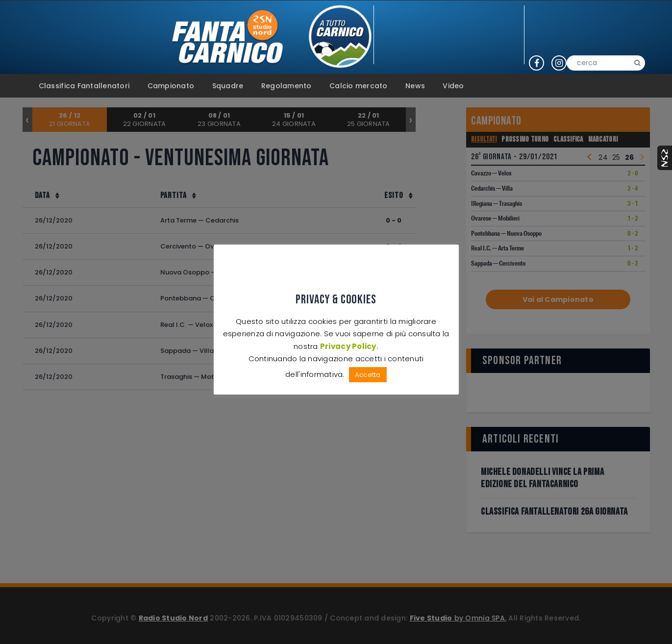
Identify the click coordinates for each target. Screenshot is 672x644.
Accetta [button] (368, 375)
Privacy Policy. (349, 346)
